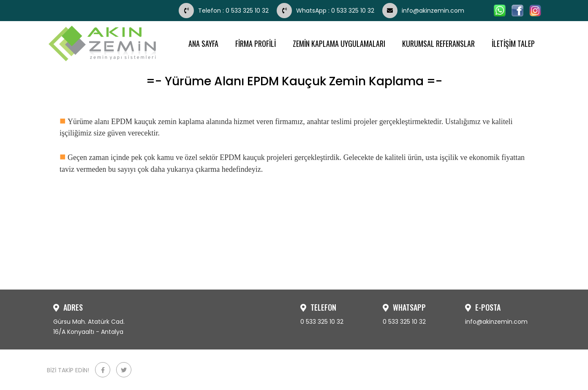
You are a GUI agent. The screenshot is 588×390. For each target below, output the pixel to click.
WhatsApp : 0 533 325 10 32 (326, 11)
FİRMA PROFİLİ (256, 43)
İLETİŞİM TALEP (513, 43)
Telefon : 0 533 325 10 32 (225, 11)
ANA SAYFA (203, 43)
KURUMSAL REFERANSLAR (438, 43)
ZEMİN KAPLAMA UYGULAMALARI (339, 43)
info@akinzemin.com (423, 11)
